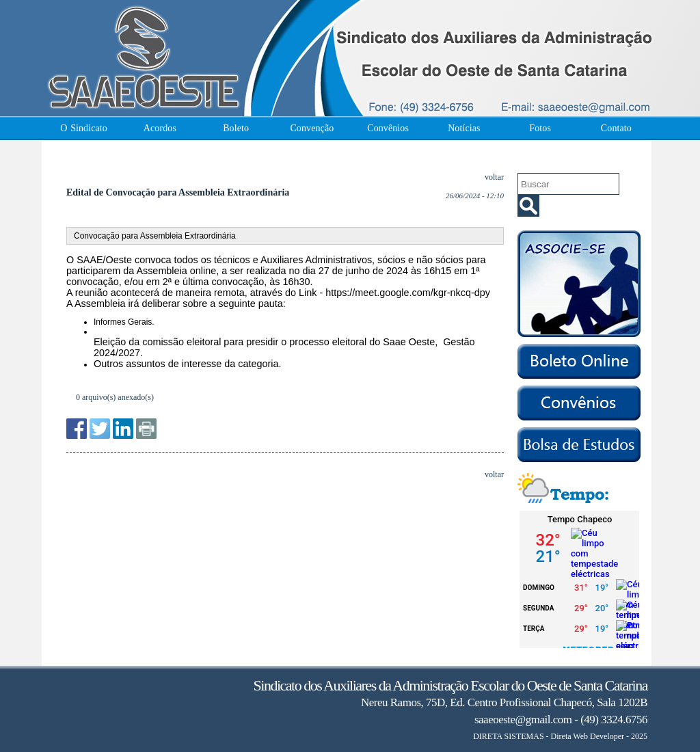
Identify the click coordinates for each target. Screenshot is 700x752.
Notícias (464, 128)
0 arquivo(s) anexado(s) (115, 397)
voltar (494, 177)
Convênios (388, 128)
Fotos (540, 128)
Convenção (312, 128)
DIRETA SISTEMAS (508, 736)
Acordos (160, 128)
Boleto (236, 128)
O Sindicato (84, 128)
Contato (616, 128)
